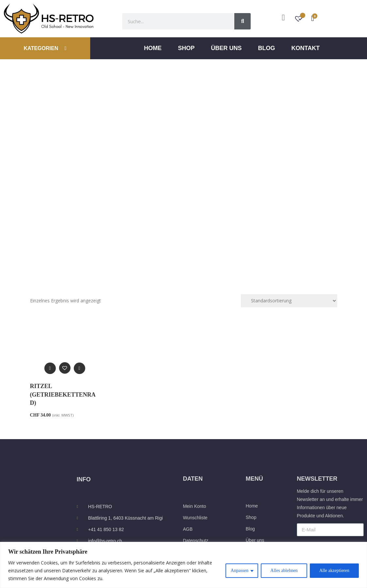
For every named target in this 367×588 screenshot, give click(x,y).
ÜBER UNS (226, 48)
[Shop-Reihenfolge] (289, 301)
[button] (65, 368)
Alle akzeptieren (334, 570)
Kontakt (306, 48)
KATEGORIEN (45, 48)
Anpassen (240, 570)
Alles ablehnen (284, 570)
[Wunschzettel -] (299, 19)
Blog (267, 48)
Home (153, 48)
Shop (186, 48)
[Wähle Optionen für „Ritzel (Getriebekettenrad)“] (79, 368)
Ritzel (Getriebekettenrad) (63, 394)
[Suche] (242, 21)
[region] (183, 565)
